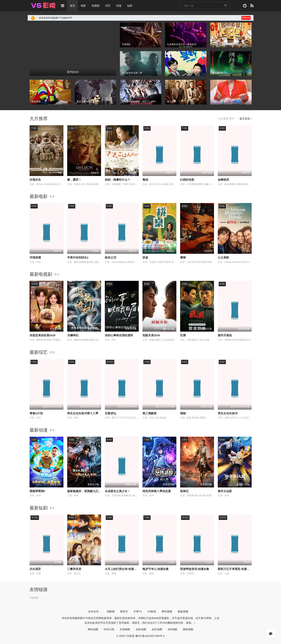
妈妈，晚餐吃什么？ (118, 180)
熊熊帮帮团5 (37, 491)
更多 (53, 196)
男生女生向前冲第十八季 (83, 413)
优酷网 (111, 611)
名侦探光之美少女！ (118, 491)
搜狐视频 (183, 611)
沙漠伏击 (35, 180)
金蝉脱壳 (223, 180)
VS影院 (34, 598)
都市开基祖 (225, 335)
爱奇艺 (124, 611)
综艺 (108, 6)
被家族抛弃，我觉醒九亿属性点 (87, 491)
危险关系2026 (151, 335)
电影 (83, 6)
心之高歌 (223, 257)
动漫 (119, 6)
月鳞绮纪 (73, 335)
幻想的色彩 (187, 180)
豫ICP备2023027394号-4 (150, 636)
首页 (72, 6)
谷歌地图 (141, 629)
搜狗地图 (188, 629)
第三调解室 (150, 413)
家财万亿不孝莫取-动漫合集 (235, 569)
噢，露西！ (74, 180)
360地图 (172, 629)
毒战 (145, 180)
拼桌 (145, 257)
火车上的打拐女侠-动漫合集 (122, 569)
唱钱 (183, 413)
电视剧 (96, 6)
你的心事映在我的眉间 (119, 335)
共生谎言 (35, 569)
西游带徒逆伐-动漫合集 (195, 569)
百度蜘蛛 (125, 629)
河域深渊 (35, 257)
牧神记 (184, 491)
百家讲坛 (110, 413)
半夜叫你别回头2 (78, 257)
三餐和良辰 (74, 569)
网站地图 (93, 629)
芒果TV (138, 611)
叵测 (183, 335)
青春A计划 (36, 413)
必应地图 (157, 629)
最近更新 (246, 119)
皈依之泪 (110, 257)
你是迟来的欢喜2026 (43, 335)
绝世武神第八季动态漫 (157, 491)
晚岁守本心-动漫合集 (156, 569)
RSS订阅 (109, 629)
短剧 (130, 6)
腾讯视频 (167, 611)
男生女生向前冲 (228, 413)
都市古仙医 (225, 491)
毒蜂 (183, 257)
